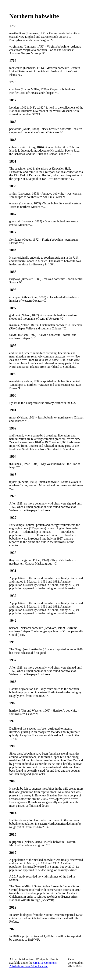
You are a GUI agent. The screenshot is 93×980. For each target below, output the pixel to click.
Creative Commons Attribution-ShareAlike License (33, 964)
